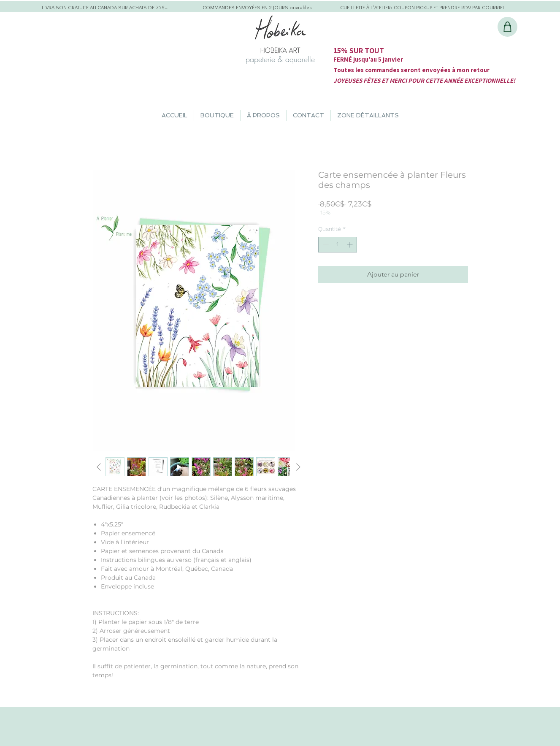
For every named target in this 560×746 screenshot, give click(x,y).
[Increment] (350, 245)
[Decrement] (325, 245)
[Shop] (507, 27)
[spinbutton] (338, 245)
